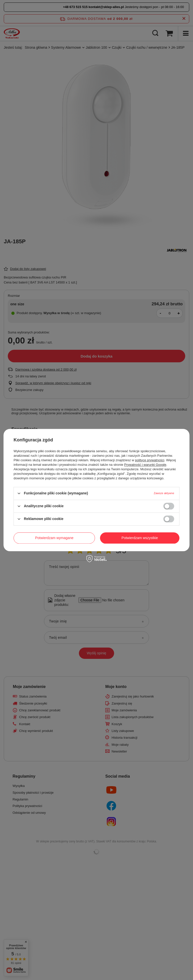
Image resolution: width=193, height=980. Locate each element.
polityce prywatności (150, 460)
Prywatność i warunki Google (145, 465)
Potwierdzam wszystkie (140, 538)
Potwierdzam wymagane (54, 538)
